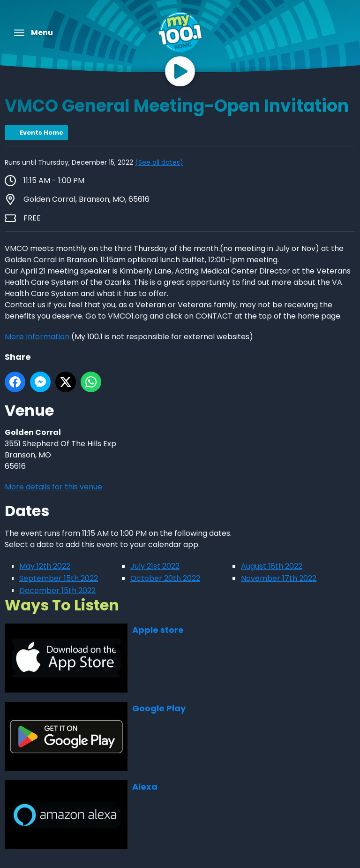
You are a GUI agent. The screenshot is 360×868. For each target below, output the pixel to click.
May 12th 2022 (45, 566)
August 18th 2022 (272, 566)
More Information (37, 337)
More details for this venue (53, 487)
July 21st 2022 (155, 566)
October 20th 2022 (165, 578)
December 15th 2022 (57, 590)
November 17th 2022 (279, 578)
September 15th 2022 (59, 578)
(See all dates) (159, 162)
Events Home (41, 133)
